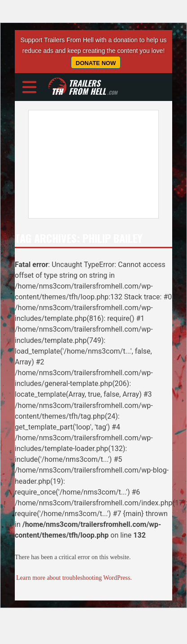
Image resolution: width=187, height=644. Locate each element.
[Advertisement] (84, 164)
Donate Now (96, 63)
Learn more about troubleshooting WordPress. (74, 578)
